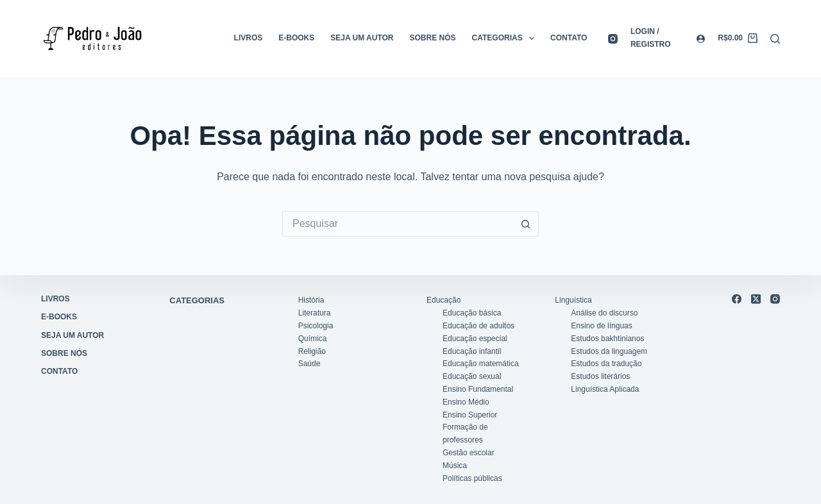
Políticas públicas (472, 478)
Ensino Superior (470, 414)
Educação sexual (472, 376)
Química (313, 338)
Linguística (573, 300)
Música (455, 465)
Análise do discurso (604, 313)
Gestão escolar (469, 453)
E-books (296, 38)
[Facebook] (737, 299)
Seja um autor (362, 38)
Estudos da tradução (606, 364)
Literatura (315, 313)
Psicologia (316, 326)
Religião (312, 351)
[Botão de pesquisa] (526, 224)
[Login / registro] (668, 38)
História (311, 300)
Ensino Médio (466, 401)
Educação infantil (472, 351)
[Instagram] (613, 39)
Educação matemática (481, 364)
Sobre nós (433, 38)
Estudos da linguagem (609, 351)
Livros (249, 38)
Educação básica (472, 313)
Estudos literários (600, 376)
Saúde (309, 364)
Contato (569, 38)
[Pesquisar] (775, 39)
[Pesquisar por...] (398, 224)
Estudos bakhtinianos (607, 338)
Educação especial (475, 338)
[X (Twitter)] (756, 299)
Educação (444, 300)
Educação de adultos (478, 326)
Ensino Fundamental (478, 389)
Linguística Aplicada (605, 389)
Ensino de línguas (601, 326)
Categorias (506, 38)
